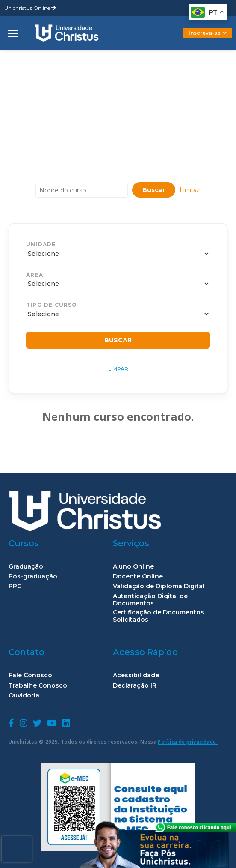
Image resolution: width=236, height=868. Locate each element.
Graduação (26, 567)
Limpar (190, 190)
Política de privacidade (188, 742)
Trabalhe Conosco (38, 686)
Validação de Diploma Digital (159, 586)
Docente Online (138, 576)
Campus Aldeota (69, 57)
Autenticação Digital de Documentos (150, 600)
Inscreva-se (208, 33)
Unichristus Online (30, 8)
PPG (15, 586)
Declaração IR (135, 686)
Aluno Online (133, 567)
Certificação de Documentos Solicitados (158, 616)
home (18, 57)
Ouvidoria (24, 696)
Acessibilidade (136, 675)
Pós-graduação (33, 576)
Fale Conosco (30, 675)
